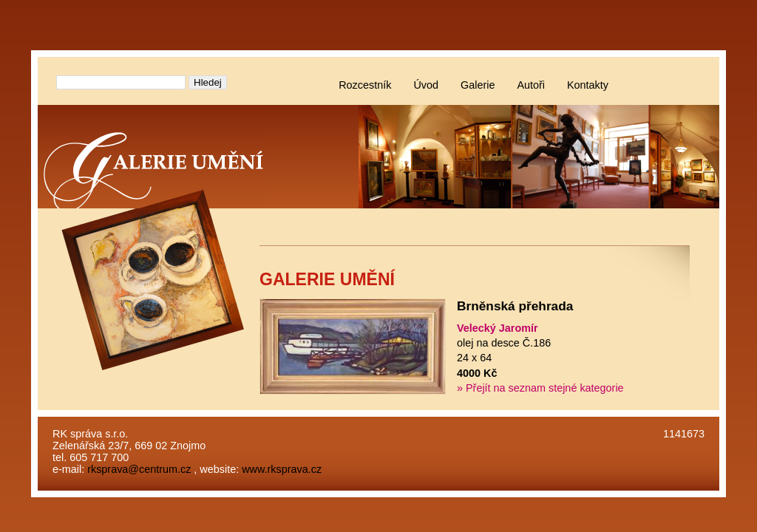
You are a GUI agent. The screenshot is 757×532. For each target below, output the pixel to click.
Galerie (478, 85)
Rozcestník (365, 85)
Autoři (531, 85)
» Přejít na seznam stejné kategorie (540, 388)
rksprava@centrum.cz (139, 469)
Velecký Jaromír (498, 328)
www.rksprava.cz (282, 469)
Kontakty (588, 85)
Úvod (426, 85)
